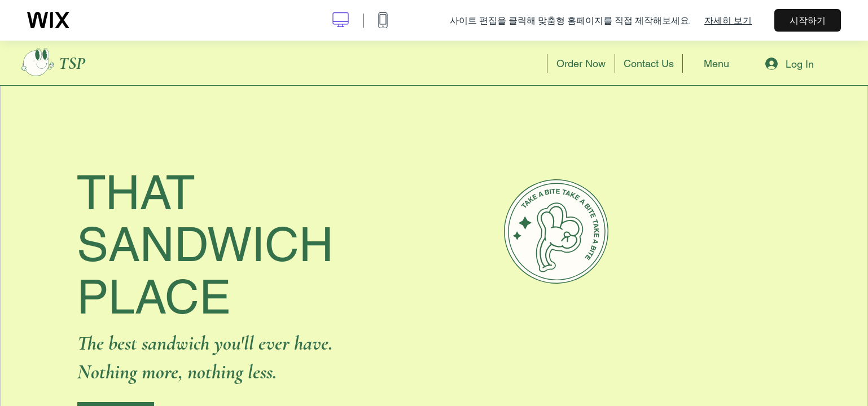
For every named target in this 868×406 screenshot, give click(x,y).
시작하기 (808, 20)
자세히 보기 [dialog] (728, 20)
